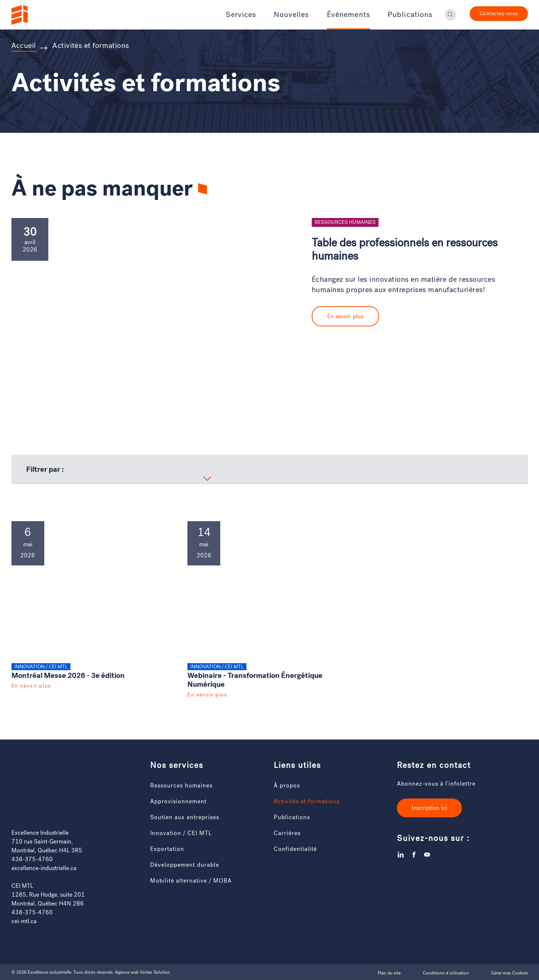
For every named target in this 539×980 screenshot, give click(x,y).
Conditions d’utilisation (446, 973)
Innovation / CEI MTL (181, 833)
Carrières (287, 833)
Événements (348, 15)
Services (241, 15)
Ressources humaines (181, 785)
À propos (287, 785)
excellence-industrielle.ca (44, 868)
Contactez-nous (499, 13)
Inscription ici (429, 808)
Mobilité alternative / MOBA (191, 881)
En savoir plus (345, 316)
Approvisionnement (178, 801)
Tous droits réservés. (94, 972)
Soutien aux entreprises (185, 817)
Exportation (167, 849)
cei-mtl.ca (24, 921)
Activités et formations (307, 801)
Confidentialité (295, 849)
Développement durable (185, 865)
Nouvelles (291, 15)
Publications (410, 15)
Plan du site (389, 973)
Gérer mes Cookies (509, 973)
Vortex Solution (155, 972)
